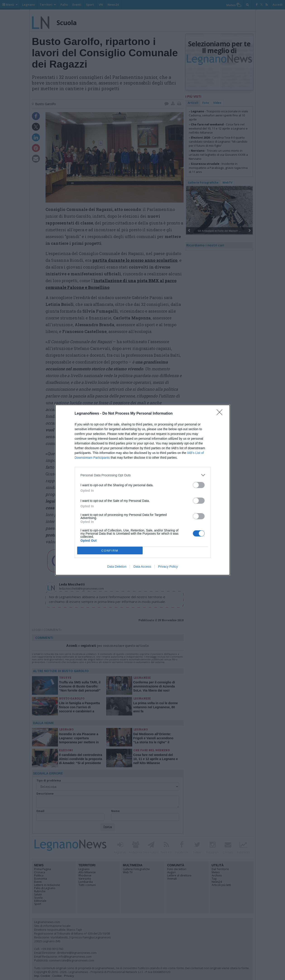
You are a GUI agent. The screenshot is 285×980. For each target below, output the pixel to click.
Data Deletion (117, 567)
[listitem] (143, 475)
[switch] (199, 485)
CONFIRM (110, 551)
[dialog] (143, 490)
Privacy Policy (168, 567)
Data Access (142, 567)
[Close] (221, 414)
